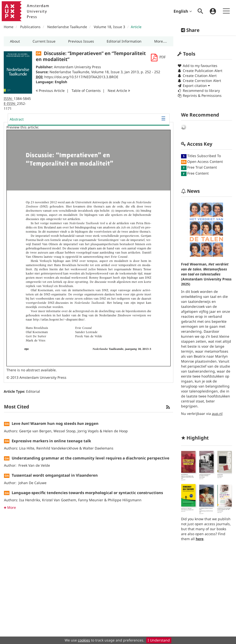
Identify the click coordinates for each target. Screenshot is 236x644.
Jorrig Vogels (88, 431)
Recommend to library (199, 91)
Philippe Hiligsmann (125, 500)
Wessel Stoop (65, 431)
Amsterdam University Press (77, 67)
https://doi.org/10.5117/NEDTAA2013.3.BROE (81, 77)
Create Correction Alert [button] (199, 81)
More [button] (10, 507)
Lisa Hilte (27, 448)
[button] (15, 41)
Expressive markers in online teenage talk (51, 441)
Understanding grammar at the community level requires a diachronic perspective (91, 458)
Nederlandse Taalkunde (67, 27)
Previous (50, 91)
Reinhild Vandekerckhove (57, 448)
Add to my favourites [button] (197, 66)
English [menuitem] (183, 11)
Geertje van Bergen (35, 431)
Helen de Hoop (116, 431)
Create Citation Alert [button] (197, 76)
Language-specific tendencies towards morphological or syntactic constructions (87, 493)
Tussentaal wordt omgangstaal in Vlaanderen (55, 475)
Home (9, 27)
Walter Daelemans (98, 448)
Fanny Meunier (91, 500)
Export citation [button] (194, 86)
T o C (86, 91)
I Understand (159, 640)
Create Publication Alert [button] (200, 71)
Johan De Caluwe (32, 483)
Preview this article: (23, 127)
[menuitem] (200, 11)
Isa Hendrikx (30, 500)
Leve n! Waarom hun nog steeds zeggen (55, 423)
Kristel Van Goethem (59, 500)
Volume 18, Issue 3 (110, 27)
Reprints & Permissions (199, 96)
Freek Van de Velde (34, 465)
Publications (30, 27)
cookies (84, 640)
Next (119, 91)
